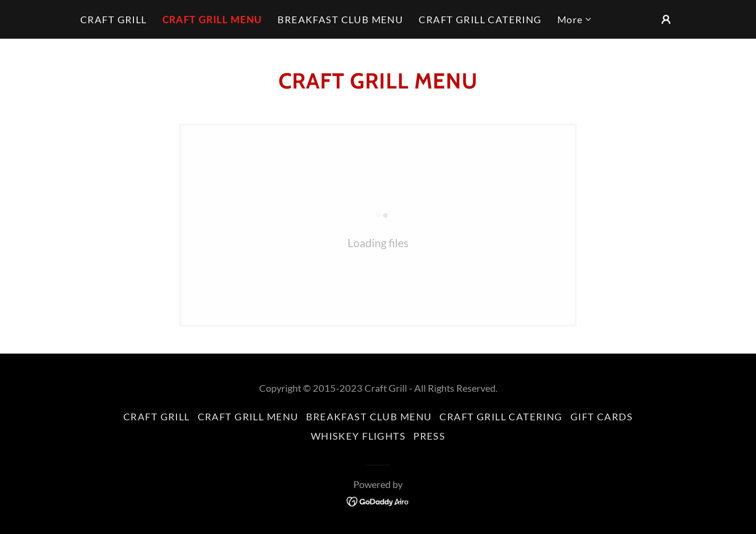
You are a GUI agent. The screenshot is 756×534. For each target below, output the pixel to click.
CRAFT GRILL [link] (114, 19)
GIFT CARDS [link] (602, 416)
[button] (575, 19)
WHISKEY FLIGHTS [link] (358, 436)
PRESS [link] (429, 436)
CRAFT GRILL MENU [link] (212, 19)
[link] (378, 500)
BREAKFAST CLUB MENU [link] (340, 19)
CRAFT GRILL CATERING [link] (480, 19)
